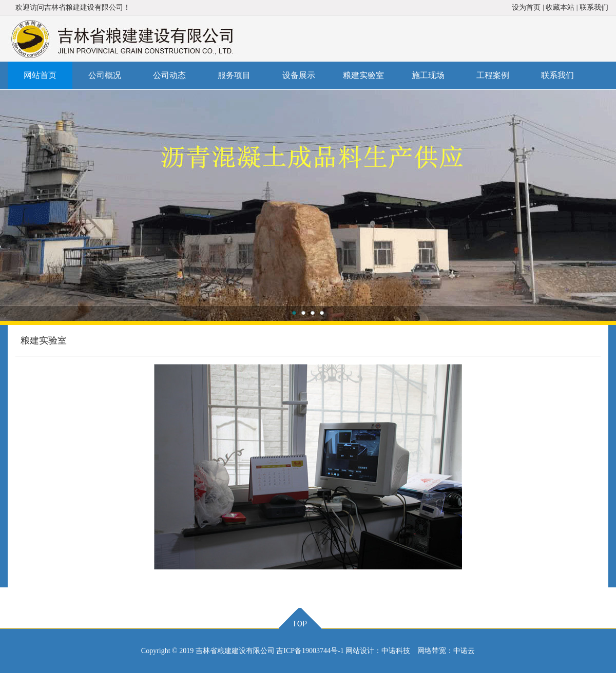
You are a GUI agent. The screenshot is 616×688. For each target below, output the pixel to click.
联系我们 (594, 7)
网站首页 (40, 75)
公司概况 (105, 75)
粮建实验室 (363, 75)
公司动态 (169, 75)
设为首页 (526, 7)
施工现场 (428, 75)
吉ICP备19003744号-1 (310, 651)
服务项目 (234, 75)
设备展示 (299, 75)
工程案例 (493, 75)
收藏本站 (560, 7)
